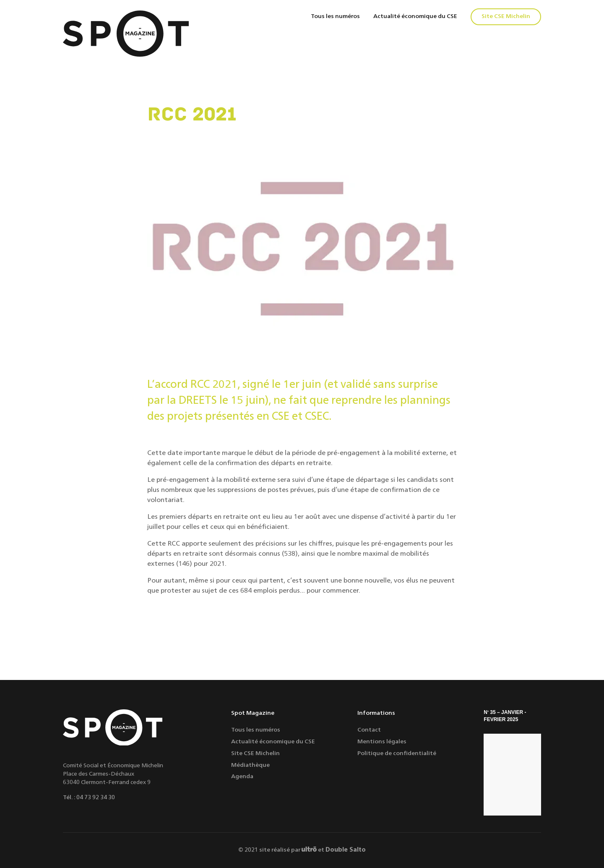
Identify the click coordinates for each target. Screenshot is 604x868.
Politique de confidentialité (397, 753)
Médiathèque (250, 765)
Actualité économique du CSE (415, 16)
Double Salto (346, 850)
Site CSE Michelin (506, 16)
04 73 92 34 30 (96, 797)
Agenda (242, 776)
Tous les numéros (335, 16)
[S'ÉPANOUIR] (512, 775)
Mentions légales (382, 742)
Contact (369, 730)
